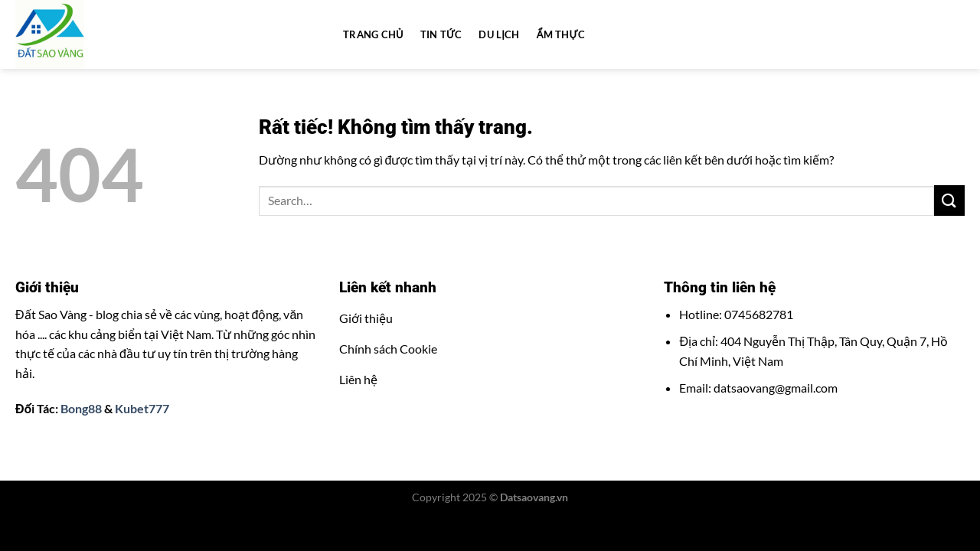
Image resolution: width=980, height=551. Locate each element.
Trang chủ (373, 34)
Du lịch (499, 34)
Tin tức (441, 34)
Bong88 (81, 408)
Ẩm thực (561, 34)
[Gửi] (949, 200)
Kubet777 (142, 408)
